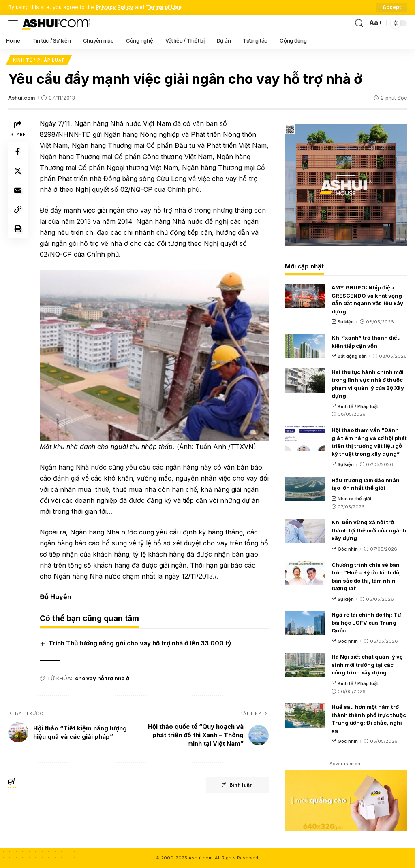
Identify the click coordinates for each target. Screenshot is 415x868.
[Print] (18, 230)
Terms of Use (164, 7)
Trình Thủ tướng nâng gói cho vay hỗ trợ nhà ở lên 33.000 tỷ (140, 643)
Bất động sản (352, 356)
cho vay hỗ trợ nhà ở (102, 678)
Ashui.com (21, 98)
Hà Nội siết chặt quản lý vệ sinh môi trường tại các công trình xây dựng (367, 665)
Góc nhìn (348, 549)
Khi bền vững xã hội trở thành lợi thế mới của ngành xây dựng (369, 531)
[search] (359, 23)
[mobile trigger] (15, 23)
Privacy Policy (114, 7)
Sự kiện (346, 322)
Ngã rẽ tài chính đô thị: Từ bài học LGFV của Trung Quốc (366, 622)
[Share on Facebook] (18, 152)
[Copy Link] (18, 211)
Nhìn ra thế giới (354, 499)
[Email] (18, 191)
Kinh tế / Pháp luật (39, 60)
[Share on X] (18, 172)
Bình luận (237, 785)
